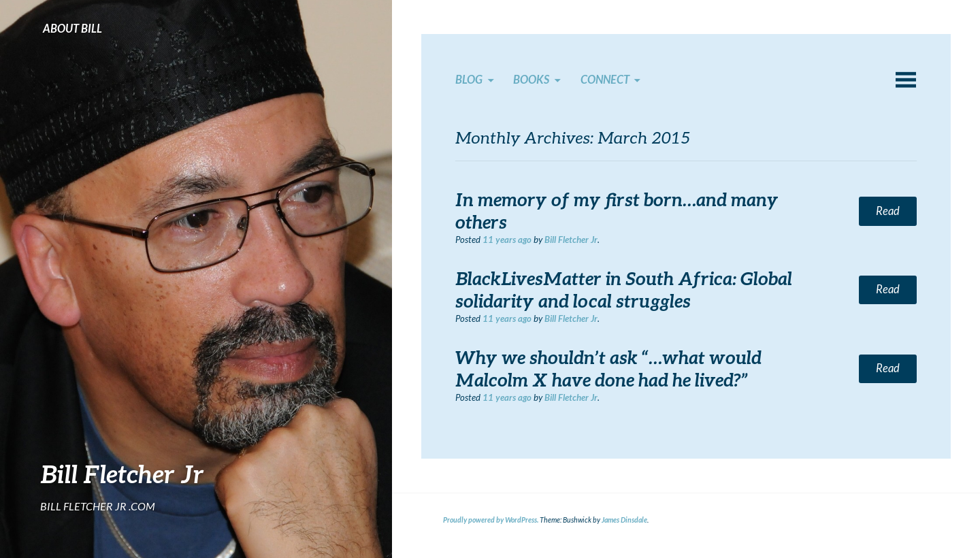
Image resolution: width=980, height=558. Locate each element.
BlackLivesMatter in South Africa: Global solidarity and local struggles (624, 290)
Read (888, 211)
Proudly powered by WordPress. (491, 520)
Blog (469, 80)
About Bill (72, 29)
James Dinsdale (624, 520)
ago (507, 240)
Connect (605, 80)
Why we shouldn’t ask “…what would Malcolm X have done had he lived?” (608, 368)
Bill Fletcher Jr (122, 474)
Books (531, 80)
